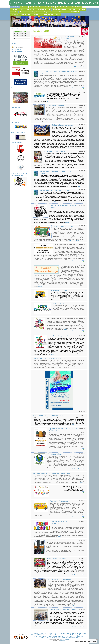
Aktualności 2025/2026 (20, 32)
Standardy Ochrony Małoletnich (51, 14)
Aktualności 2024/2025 (20, 34)
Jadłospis (15, 14)
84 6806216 (18, 50)
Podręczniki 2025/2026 (72, 12)
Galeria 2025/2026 (35, 7)
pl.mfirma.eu (63, 641)
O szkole (24, 7)
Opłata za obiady (26, 14)
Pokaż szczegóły (77, 88)
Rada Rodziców (25, 12)
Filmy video (72, 9)
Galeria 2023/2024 (62, 7)
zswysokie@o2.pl (19, 51)
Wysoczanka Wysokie (59, 9)
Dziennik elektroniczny (43, 9)
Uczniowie (31, 9)
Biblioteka (82, 9)
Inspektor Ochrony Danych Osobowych (44, 12)
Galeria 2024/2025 (49, 7)
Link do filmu (78, 240)
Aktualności (15, 7)
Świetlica (14, 12)
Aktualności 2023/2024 (20, 36)
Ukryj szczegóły (77, 67)
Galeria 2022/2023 (76, 7)
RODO (61, 12)
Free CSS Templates (65, 640)
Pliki (15, 38)
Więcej (48, 101)
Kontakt (36, 14)
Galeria (69, 147)
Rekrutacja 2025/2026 (18, 9)
